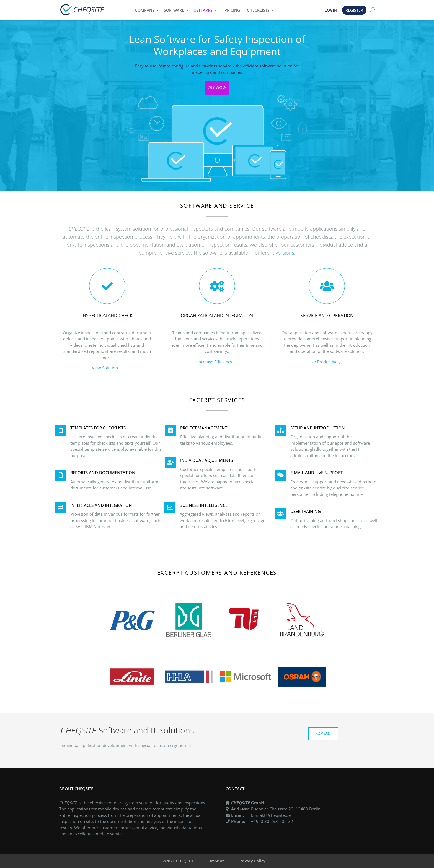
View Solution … (107, 368)
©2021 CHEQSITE (178, 861)
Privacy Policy (252, 861)
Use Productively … (327, 362)
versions (285, 253)
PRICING (232, 10)
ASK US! (323, 733)
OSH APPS (203, 10)
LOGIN (331, 10)
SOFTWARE (174, 10)
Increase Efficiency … (217, 362)
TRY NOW (217, 87)
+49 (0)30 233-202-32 (272, 821)
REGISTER (354, 10)
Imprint (217, 861)
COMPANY (145, 10)
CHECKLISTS (258, 10)
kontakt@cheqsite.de (271, 815)
